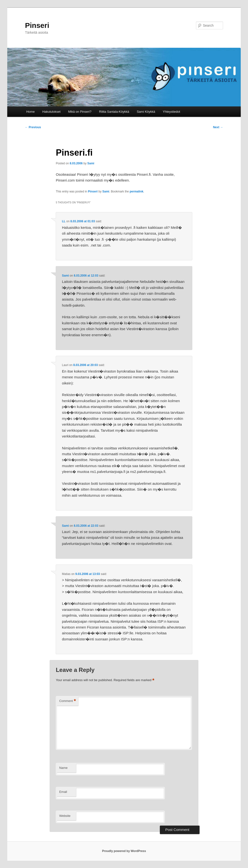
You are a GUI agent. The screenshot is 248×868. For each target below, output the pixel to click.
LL (64, 221)
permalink (136, 191)
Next (218, 127)
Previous (33, 127)
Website (65, 816)
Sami (91, 163)
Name (63, 768)
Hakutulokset (51, 112)
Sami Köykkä (146, 112)
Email (63, 792)
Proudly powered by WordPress (124, 851)
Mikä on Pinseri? (80, 112)
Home (30, 112)
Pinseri (37, 25)
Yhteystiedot (171, 112)
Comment (67, 701)
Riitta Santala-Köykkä (114, 112)
